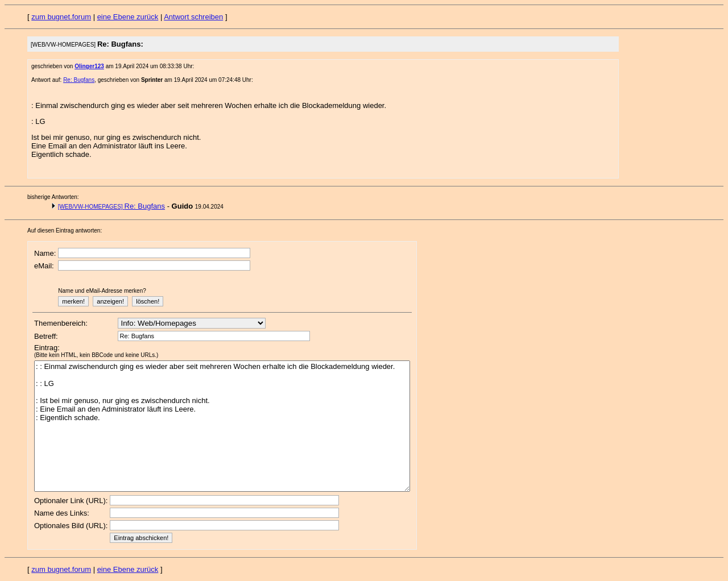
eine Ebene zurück (128, 17)
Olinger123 (89, 66)
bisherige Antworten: (53, 197)
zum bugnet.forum (61, 17)
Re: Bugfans (79, 80)
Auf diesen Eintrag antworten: (65, 231)
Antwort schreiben (193, 17)
